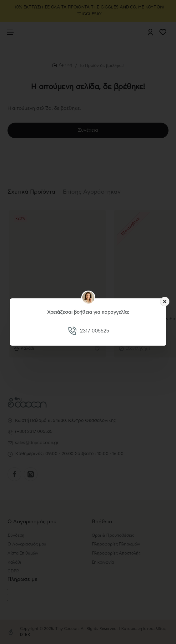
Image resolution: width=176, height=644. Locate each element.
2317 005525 (94, 331)
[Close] (165, 302)
